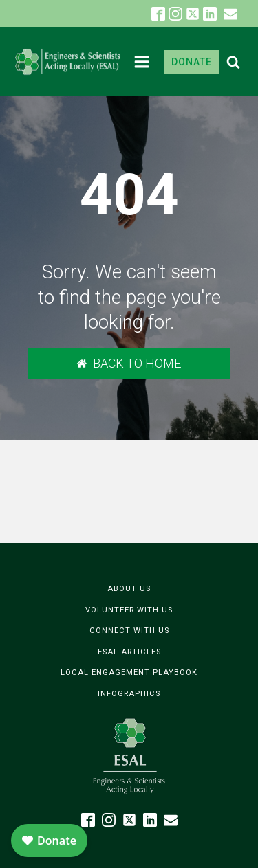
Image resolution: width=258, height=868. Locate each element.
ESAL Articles (129, 652)
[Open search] (233, 62)
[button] (230, 14)
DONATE (192, 62)
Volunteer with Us (129, 610)
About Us (129, 589)
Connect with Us (129, 631)
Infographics (129, 694)
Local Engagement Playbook (129, 672)
